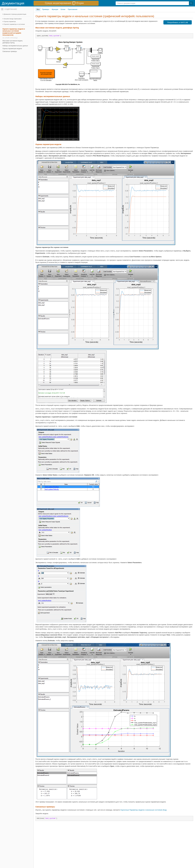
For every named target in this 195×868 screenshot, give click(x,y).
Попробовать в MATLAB (178, 22)
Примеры (46, 9)
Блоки (63, 9)
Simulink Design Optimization (13, 19)
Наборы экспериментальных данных (15, 46)
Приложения (73, 9)
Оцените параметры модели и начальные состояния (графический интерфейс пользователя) (14, 32)
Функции (55, 9)
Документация (13, 3)
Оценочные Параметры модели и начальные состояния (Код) (144, 810)
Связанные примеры (10, 51)
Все (38, 9)
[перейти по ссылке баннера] (66, 3)
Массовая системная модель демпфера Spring (13, 42)
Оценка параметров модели (12, 49)
